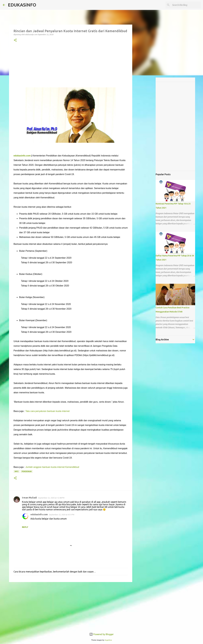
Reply (25, 527)
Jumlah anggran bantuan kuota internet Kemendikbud (52, 467)
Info (17, 471)
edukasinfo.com (22, 156)
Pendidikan (27, 471)
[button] (15, 40)
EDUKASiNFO (22, 5)
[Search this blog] (186, 5)
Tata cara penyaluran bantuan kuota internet (47, 411)
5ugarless (108, 640)
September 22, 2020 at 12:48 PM (51, 498)
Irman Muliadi (29, 498)
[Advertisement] (71, 68)
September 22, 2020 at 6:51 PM (62, 515)
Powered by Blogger (101, 634)
